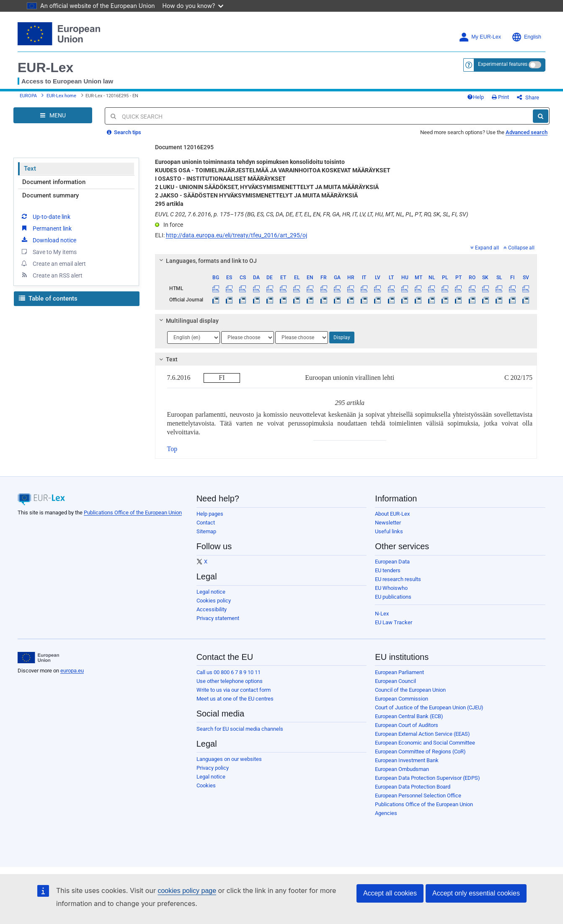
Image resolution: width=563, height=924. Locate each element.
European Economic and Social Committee (425, 743)
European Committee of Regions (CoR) (420, 751)
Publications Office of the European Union (133, 513)
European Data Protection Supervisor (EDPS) (427, 778)
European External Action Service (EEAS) (422, 734)
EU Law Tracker (394, 622)
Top (172, 449)
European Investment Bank (407, 760)
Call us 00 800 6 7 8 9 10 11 (229, 672)
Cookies (206, 785)
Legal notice (211, 592)
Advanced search (527, 132)
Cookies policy (214, 601)
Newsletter (388, 523)
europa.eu (72, 671)
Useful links (389, 531)
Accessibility (212, 609)
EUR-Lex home (61, 96)
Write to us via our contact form (234, 690)
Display (342, 337)
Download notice (48, 240)
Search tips (124, 132)
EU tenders (388, 570)
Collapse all (519, 248)
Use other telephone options (230, 681)
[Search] (541, 116)
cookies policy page (187, 891)
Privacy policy (213, 768)
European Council (395, 681)
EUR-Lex (45, 67)
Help (475, 97)
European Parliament (399, 672)
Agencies (386, 813)
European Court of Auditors (407, 725)
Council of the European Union (410, 690)
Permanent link (46, 228)
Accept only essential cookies (476, 893)
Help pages (210, 514)
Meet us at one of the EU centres (235, 699)
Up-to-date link (45, 216)
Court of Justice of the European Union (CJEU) (429, 707)
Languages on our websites (229, 759)
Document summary (50, 195)
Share (528, 97)
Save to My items (48, 252)
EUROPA (28, 96)
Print (500, 97)
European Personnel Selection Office (418, 796)
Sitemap (206, 531)
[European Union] (38, 658)
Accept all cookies (390, 893)
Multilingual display (187, 321)
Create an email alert (53, 263)
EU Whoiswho (391, 588)
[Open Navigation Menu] (53, 115)
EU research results (398, 579)
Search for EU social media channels (240, 729)
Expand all (485, 248)
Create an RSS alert (51, 275)
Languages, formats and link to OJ (207, 261)
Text (30, 169)
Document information (54, 182)
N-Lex (382, 614)
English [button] (526, 37)
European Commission (402, 699)
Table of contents (48, 298)
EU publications (393, 597)
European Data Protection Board (413, 787)
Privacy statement (218, 618)
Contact (206, 523)
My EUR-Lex (480, 37)
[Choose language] (194, 337)
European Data (392, 562)
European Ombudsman (402, 769)
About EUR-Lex (392, 514)
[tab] (346, 261)
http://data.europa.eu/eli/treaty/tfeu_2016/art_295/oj (236, 235)
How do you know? (193, 6)
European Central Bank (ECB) (409, 716)
